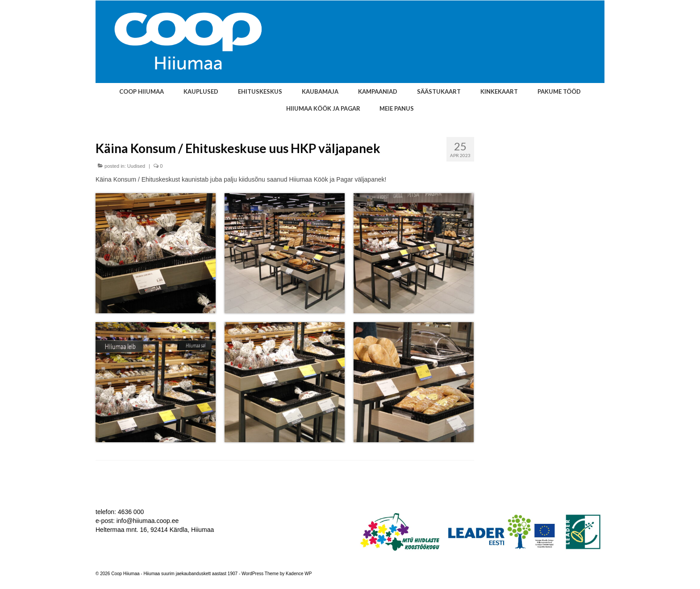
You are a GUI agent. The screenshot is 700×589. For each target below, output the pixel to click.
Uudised (136, 166)
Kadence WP (299, 574)
